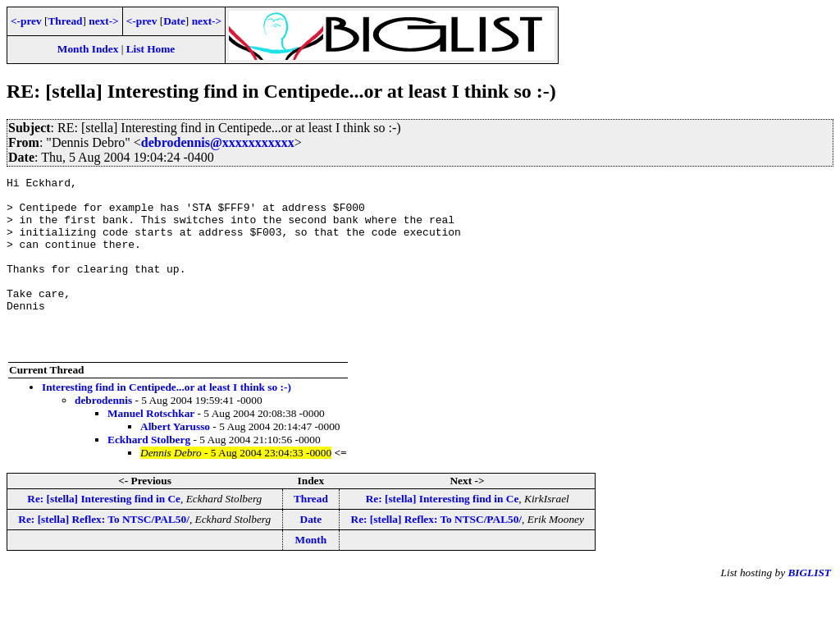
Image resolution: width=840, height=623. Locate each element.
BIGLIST (809, 607)
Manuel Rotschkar (151, 448)
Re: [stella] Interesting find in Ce (104, 533)
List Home (151, 49)
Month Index (88, 49)
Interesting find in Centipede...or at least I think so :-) (167, 421)
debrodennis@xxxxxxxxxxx (218, 142)
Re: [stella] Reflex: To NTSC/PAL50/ (104, 554)
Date (174, 21)
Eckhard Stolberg (149, 474)
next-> (103, 21)
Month (311, 574)
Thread (65, 21)
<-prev (26, 21)
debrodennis (103, 435)
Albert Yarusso (175, 461)
